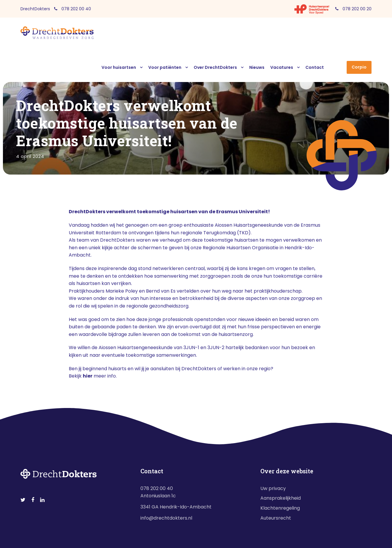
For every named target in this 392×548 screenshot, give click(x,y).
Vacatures (282, 67)
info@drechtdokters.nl (166, 518)
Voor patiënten (165, 67)
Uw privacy (273, 488)
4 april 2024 (30, 156)
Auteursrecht (276, 518)
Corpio (359, 67)
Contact (315, 67)
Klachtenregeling (280, 508)
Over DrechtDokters (215, 67)
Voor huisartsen (119, 67)
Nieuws (257, 67)
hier (88, 376)
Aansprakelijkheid (281, 498)
